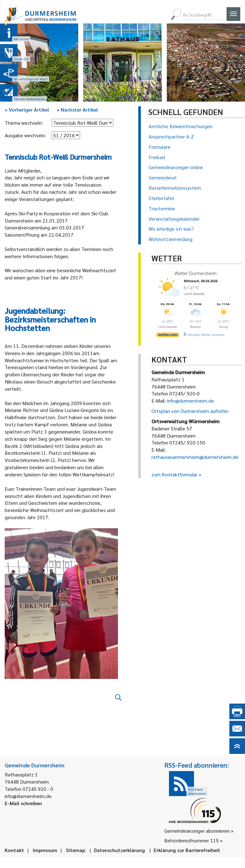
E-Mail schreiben (23, 803)
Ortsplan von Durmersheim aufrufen (190, 411)
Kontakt (14, 850)
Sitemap (76, 850)
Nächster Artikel (77, 110)
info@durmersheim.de (191, 401)
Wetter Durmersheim (195, 273)
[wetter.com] (168, 336)
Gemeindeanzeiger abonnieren (197, 831)
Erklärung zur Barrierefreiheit (187, 850)
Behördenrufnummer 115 (191, 840)
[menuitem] (140, 15)
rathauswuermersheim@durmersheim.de (195, 457)
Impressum (45, 850)
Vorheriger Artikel (27, 110)
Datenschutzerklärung (119, 850)
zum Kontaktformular (174, 474)
